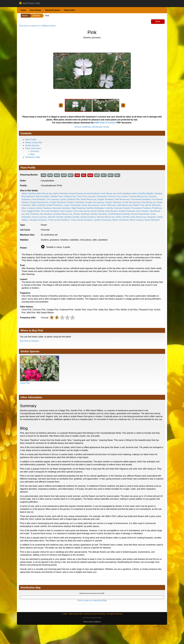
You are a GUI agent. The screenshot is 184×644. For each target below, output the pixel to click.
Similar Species (32, 145)
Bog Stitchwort (28, 196)
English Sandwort (106, 199)
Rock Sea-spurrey (82, 211)
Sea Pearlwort (32, 214)
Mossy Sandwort (44, 208)
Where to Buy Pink (34, 143)
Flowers (36, 16)
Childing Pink (69, 196)
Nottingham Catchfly (103, 208)
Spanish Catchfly (55, 217)
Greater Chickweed (75, 202)
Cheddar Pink (56, 196)
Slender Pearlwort (81, 214)
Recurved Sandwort (50, 211)
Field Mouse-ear (122, 199)
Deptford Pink (73, 199)
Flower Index (70, 10)
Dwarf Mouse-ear (89, 199)
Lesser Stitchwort (108, 205)
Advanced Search (53, 10)
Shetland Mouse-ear (63, 214)
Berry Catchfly (139, 193)
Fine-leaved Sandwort (141, 199)
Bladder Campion (154, 193)
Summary (35, 151)
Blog (32, 154)
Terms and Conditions (92, 622)
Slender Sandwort (99, 214)
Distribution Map (33, 157)
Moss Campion (28, 208)
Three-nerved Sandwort (59, 220)
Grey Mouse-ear (148, 202)
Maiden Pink (138, 205)
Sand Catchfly (98, 211)
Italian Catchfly (38, 205)
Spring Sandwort (88, 217)
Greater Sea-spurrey (95, 202)
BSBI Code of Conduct (105, 123)
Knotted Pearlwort (54, 205)
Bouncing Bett (42, 196)
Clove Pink (81, 196)
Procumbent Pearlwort (141, 208)
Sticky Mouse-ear (138, 217)
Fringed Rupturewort (39, 202)
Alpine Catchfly (28, 193)
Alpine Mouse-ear (44, 193)
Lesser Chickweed (72, 205)
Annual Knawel (76, 193)
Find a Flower (35, 10)
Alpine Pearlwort (61, 193)
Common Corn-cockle (118, 196)
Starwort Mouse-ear (106, 217)
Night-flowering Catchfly (82, 208)
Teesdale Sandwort (38, 220)
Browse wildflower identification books (92, 127)
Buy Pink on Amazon (30, 341)
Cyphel (63, 199)
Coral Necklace (38, 199)
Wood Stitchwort (152, 220)
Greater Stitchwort (113, 202)
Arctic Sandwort (124, 193)
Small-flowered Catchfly (119, 214)
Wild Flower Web (29, 3)
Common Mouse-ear (138, 196)
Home (23, 10)
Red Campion (66, 211)
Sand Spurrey (111, 211)
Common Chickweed (97, 196)
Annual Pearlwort (92, 193)
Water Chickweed (120, 220)
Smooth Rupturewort (140, 214)
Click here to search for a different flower (37, 26)
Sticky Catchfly (122, 217)
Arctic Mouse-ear (108, 193)
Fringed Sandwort (57, 202)
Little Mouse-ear (124, 205)
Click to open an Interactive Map (92, 600)
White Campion (136, 220)
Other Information (33, 148)
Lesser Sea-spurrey (90, 205)
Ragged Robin (33, 211)
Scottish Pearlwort (127, 211)
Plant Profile (31, 140)
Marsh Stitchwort (153, 205)
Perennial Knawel (122, 208)
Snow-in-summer (39, 217)
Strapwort (151, 217)
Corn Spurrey (52, 199)
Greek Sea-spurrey (131, 202)
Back (158, 21)
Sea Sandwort (46, 214)
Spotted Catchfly (72, 217)
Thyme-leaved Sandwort (82, 220)
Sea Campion (142, 211)
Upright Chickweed (103, 220)
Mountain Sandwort (62, 208)
